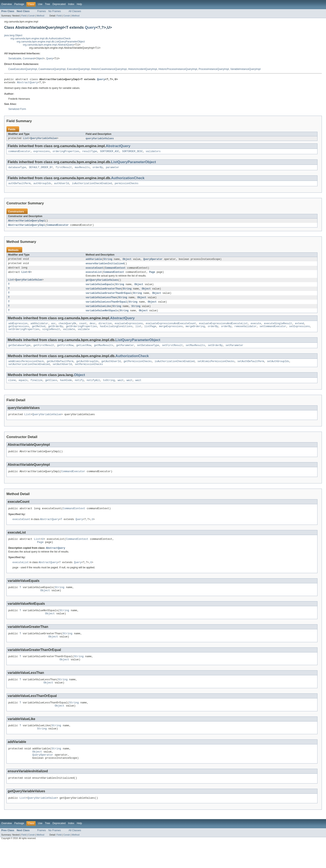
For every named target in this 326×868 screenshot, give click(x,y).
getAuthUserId (111, 369)
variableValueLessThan (101, 303)
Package (19, 4)
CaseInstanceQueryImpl (52, 69)
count (83, 330)
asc (53, 330)
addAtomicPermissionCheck (26, 369)
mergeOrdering (195, 333)
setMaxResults (195, 353)
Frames (41, 11)
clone (12, 389)
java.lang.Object (13, 35)
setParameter (234, 353)
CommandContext (115, 272)
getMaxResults (104, 353)
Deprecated (59, 4)
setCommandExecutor (273, 333)
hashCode (66, 389)
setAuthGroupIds (278, 369)
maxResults (82, 170)
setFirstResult (172, 353)
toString (109, 389)
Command (29, 58)
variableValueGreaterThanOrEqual (109, 298)
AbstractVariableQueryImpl (27, 224)
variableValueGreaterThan (103, 293)
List (26, 140)
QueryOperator (153, 262)
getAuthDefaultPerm (60, 369)
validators (153, 153)
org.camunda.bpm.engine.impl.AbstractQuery (48, 45)
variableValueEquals (100, 289)
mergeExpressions (171, 333)
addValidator (39, 330)
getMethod (39, 333)
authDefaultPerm (19, 186)
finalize (36, 389)
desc (93, 330)
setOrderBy (215, 353)
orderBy (98, 170)
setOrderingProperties (24, 336)
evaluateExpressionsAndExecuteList (223, 330)
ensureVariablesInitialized (105, 267)
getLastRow (84, 353)
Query (90, 27)
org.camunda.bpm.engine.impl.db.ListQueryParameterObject (51, 42)
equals (23, 389)
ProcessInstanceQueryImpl (214, 69)
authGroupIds (42, 186)
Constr (31, 16)
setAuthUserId (62, 373)
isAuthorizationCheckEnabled (92, 186)
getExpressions (19, 333)
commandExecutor (19, 153)
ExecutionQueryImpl (78, 69)
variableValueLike (98, 312)
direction (105, 330)
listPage (150, 333)
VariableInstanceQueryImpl (246, 69)
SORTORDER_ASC (110, 153)
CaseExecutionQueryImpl (23, 69)
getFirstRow (65, 353)
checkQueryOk (67, 330)
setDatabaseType (148, 353)
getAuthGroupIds (87, 369)
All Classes (75, 11)
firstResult (64, 170)
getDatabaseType (19, 353)
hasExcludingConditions (116, 333)
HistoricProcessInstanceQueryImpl (178, 69)
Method (40, 16)
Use (40, 4)
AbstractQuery (27, 83)
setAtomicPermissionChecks (216, 369)
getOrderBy (56, 333)
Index (71, 4)
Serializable (15, 58)
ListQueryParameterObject (133, 164)
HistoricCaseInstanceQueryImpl (109, 69)
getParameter (125, 353)
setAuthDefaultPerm (251, 369)
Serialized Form (17, 110)
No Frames (55, 11)
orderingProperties (66, 153)
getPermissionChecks (138, 369)
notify (79, 389)
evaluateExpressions (129, 330)
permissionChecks (127, 186)
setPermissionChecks (89, 373)
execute (256, 330)
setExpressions (299, 333)
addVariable (94, 262)
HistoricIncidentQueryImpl (143, 69)
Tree (48, 4)
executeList (94, 276)
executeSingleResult (278, 330)
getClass (51, 389)
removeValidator (245, 333)
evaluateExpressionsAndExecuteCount (171, 330)
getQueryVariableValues (102, 284)
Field (24, 16)
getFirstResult (44, 353)
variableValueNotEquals (102, 316)
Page (152, 276)
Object (40, 58)
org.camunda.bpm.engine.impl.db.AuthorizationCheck (40, 38)
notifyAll (93, 389)
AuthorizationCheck (128, 180)
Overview (7, 4)
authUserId (61, 186)
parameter (112, 170)
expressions (42, 153)
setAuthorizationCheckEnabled (29, 373)
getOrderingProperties (81, 333)
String (108, 262)
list (138, 333)
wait (121, 389)
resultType (90, 153)
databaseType (17, 170)
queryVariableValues (100, 140)
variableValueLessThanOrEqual (106, 307)
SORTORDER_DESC (132, 153)
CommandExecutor (58, 228)
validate (69, 336)
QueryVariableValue (44, 140)
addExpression (18, 330)
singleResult (51, 336)
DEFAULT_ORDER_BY (41, 170)
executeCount (94, 272)
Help (79, 4)
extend (299, 330)
